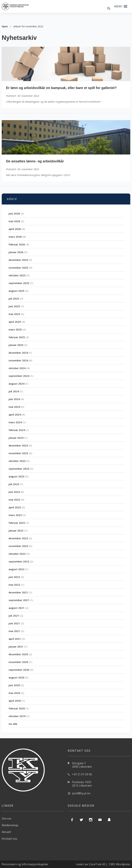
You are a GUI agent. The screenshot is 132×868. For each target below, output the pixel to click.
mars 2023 (15, 515)
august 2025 (16, 291)
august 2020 (16, 677)
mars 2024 (15, 422)
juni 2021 (14, 623)
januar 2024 (16, 438)
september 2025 (19, 283)
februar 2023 (17, 523)
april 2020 (15, 701)
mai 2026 (14, 221)
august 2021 (16, 608)
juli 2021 (14, 616)
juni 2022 (14, 577)
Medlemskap (10, 825)
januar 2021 (16, 646)
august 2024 (16, 384)
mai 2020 (14, 693)
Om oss (7, 819)
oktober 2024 (17, 368)
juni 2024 (14, 399)
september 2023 (19, 469)
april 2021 (15, 639)
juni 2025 (14, 306)
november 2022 (18, 546)
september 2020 (19, 670)
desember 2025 (18, 260)
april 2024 (15, 414)
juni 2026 (14, 213)
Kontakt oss (9, 839)
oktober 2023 (17, 461)
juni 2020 (14, 685)
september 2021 (19, 600)
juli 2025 (14, 298)
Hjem (5, 26)
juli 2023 (14, 484)
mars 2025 (15, 329)
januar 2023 (16, 530)
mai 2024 (14, 407)
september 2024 (19, 376)
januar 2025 (16, 345)
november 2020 (18, 662)
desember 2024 (18, 353)
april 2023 (15, 507)
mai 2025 (14, 314)
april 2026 (15, 229)
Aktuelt (6, 832)
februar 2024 (17, 430)
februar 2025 (17, 337)
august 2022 (16, 569)
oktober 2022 (17, 554)
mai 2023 (14, 500)
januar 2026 (16, 252)
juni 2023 (14, 492)
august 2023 (16, 476)
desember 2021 (18, 592)
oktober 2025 (17, 275)
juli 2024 (14, 391)
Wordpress (123, 864)
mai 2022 (14, 585)
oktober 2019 (17, 716)
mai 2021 (14, 631)
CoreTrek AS (97, 864)
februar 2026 (17, 244)
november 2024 (18, 360)
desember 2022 (18, 538)
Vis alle (13, 724)
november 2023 (18, 453)
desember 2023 (18, 445)
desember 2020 (18, 654)
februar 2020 (17, 708)
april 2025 (15, 322)
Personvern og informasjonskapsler (25, 864)
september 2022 (19, 561)
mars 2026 (15, 237)
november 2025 (18, 268)
